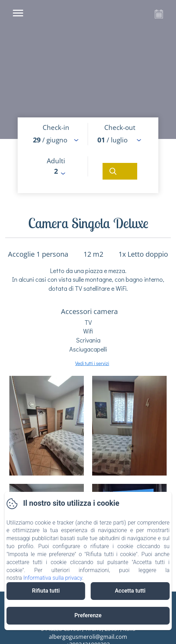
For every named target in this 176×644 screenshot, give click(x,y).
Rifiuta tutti (46, 591)
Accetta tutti (130, 591)
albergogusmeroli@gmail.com (88, 637)
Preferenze (88, 615)
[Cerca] (120, 171)
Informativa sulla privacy (53, 578)
